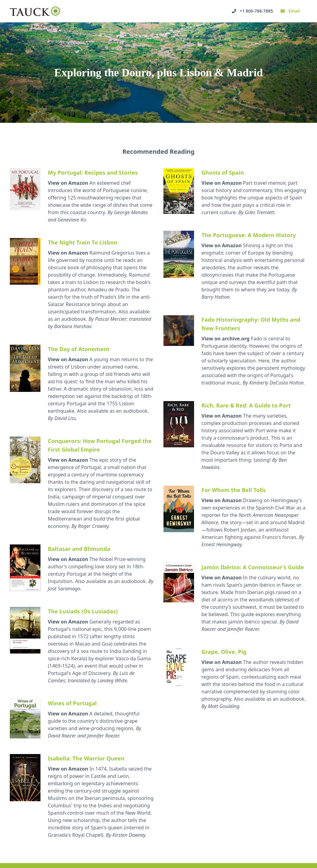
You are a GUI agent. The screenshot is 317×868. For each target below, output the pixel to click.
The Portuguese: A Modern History (249, 235)
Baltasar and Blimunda (79, 549)
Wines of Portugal (72, 703)
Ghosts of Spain (223, 172)
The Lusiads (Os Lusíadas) (83, 611)
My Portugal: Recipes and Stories (93, 172)
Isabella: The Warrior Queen (86, 758)
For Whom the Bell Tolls (234, 490)
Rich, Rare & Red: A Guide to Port (246, 405)
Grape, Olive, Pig (224, 652)
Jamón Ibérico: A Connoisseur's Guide (253, 567)
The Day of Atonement (79, 349)
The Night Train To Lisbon (83, 242)
